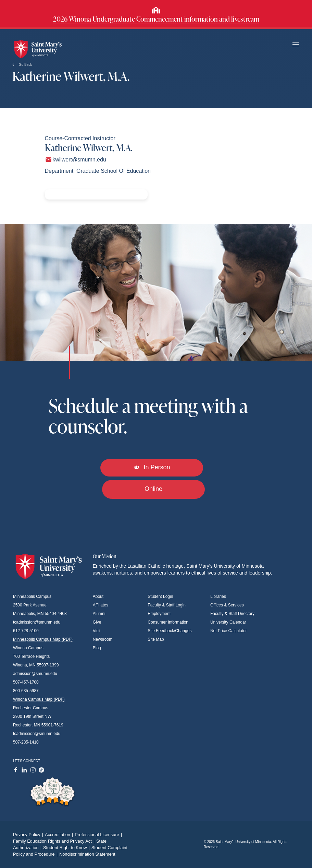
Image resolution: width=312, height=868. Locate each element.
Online (153, 489)
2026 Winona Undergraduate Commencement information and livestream (156, 19)
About (98, 596)
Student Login (160, 596)
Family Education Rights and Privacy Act (55, 841)
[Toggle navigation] (296, 45)
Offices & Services (227, 605)
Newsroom (103, 639)
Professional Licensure (99, 835)
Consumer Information (168, 622)
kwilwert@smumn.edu (79, 160)
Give (97, 622)
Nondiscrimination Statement (87, 854)
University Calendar (228, 622)
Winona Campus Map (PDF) (39, 699)
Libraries (218, 596)
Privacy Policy (29, 835)
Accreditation (60, 835)
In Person (152, 467)
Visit (97, 631)
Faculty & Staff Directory (232, 614)
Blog (97, 648)
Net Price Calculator (229, 631)
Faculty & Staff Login (167, 605)
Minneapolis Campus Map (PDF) (43, 639)
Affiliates (101, 605)
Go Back (22, 65)
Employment (159, 614)
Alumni (99, 614)
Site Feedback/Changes (170, 631)
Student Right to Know (67, 848)
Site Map (156, 639)
